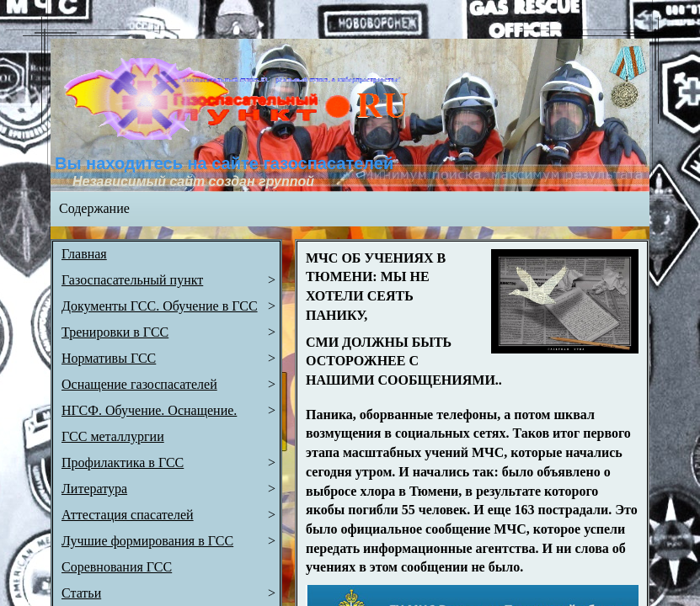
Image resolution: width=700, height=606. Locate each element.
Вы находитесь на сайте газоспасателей (224, 163)
